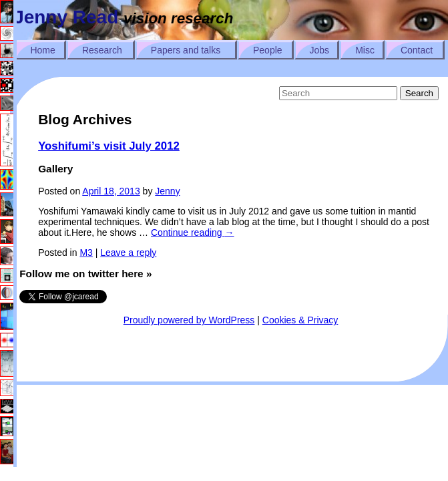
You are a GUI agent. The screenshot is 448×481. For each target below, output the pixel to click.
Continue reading (193, 232)
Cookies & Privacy (300, 320)
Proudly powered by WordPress (189, 320)
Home (42, 50)
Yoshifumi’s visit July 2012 (109, 146)
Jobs (320, 50)
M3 (86, 253)
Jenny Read (66, 17)
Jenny (167, 191)
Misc (365, 50)
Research (102, 50)
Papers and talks (186, 50)
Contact (417, 50)
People (268, 50)
